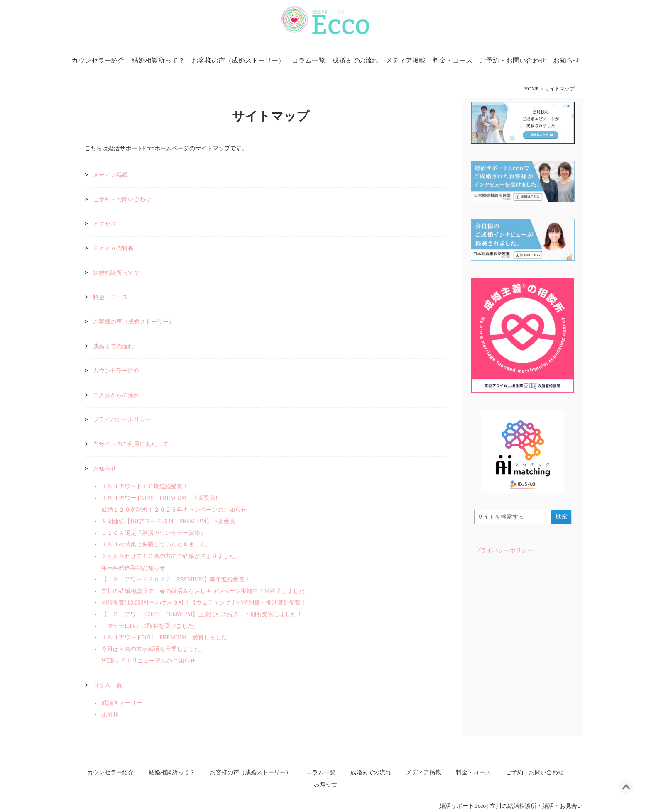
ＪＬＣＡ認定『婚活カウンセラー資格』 (154, 533)
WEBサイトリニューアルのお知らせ (148, 661)
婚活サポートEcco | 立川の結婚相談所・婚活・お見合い (511, 806)
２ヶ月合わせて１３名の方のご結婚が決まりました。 (171, 556)
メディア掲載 (406, 60)
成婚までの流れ (355, 60)
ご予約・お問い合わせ (513, 60)
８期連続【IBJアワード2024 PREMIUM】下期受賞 (168, 521)
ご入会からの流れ (116, 395)
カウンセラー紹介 (98, 60)
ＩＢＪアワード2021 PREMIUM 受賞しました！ (170, 638)
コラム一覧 (308, 60)
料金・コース (453, 60)
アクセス (105, 224)
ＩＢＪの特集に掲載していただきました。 (157, 545)
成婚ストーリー (122, 703)
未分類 (110, 715)
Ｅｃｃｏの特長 (113, 248)
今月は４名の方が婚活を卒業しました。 (154, 649)
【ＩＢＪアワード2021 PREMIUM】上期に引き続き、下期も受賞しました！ (202, 614)
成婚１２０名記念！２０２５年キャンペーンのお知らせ (174, 510)
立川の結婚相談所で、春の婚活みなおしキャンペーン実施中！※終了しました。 (206, 591)
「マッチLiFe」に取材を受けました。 (150, 626)
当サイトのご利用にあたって (131, 444)
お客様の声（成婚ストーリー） (238, 60)
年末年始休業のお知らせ (133, 568)
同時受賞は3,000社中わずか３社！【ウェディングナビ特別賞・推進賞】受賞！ (204, 603)
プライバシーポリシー (122, 420)
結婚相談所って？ (158, 60)
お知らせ (566, 60)
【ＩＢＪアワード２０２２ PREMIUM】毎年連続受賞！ (176, 579)
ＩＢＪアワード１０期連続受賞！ (145, 486)
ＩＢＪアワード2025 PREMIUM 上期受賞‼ (160, 498)
